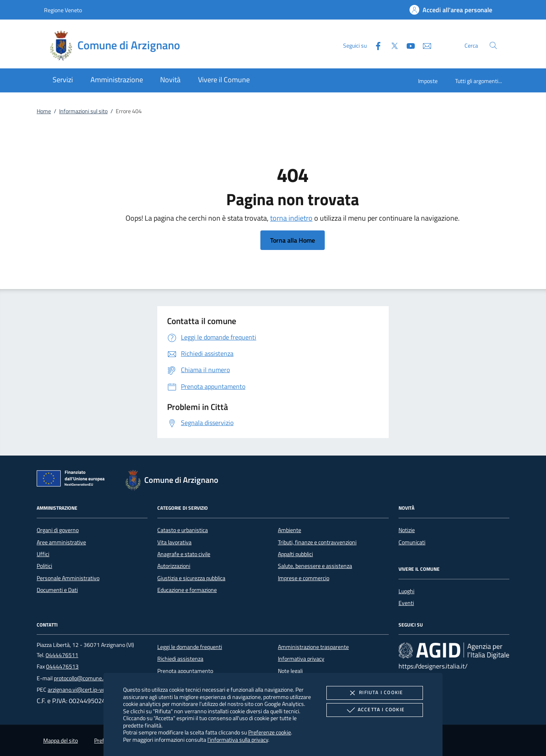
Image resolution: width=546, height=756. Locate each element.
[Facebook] (375, 45)
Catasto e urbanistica (183, 530)
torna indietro (291, 218)
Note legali (290, 671)
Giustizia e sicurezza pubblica (191, 578)
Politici (44, 566)
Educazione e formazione (187, 590)
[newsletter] (424, 45)
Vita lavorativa (174, 542)
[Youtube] (407, 45)
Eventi (406, 603)
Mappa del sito (61, 741)
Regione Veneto (63, 10)
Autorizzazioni (174, 566)
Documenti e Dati (57, 590)
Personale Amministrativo (68, 578)
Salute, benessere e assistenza (315, 566)
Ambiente (290, 530)
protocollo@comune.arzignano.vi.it (95, 678)
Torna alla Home (293, 240)
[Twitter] (391, 45)
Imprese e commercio (304, 578)
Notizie (407, 530)
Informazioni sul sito (83, 111)
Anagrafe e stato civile (184, 554)
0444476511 (62, 655)
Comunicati (412, 542)
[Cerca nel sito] (493, 45)
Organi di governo (58, 530)
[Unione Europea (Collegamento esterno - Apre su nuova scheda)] (73, 480)
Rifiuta (374, 693)
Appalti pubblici (295, 554)
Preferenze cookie (270, 732)
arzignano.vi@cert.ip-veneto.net (87, 690)
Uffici (43, 554)
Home (44, 111)
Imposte (428, 81)
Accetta (375, 710)
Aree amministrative (61, 542)
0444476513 (62, 666)
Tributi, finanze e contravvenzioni (317, 542)
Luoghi (406, 591)
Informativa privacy (301, 659)
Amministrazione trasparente (313, 647)
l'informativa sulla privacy (238, 740)
